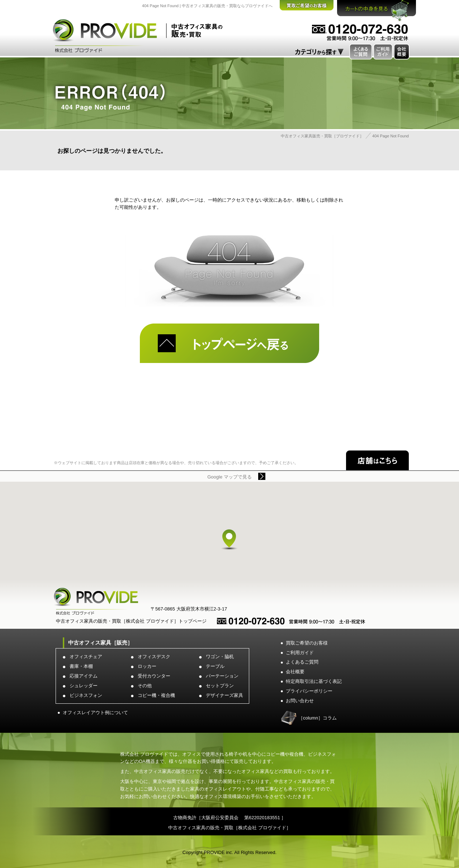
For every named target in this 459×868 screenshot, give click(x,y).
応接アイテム (84, 676)
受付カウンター (154, 676)
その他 (145, 686)
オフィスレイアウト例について (95, 713)
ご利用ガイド (300, 653)
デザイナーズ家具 (224, 695)
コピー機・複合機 (156, 695)
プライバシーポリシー (309, 691)
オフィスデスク (154, 657)
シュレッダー (84, 686)
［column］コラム (318, 718)
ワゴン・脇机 (220, 657)
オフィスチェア (86, 657)
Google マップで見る (229, 477)
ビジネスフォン (86, 695)
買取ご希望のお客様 (307, 643)
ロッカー (147, 666)
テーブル (215, 666)
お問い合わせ (300, 701)
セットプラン (220, 686)
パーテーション (222, 676)
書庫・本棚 (81, 666)
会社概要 (295, 672)
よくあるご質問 (302, 662)
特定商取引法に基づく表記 (314, 681)
